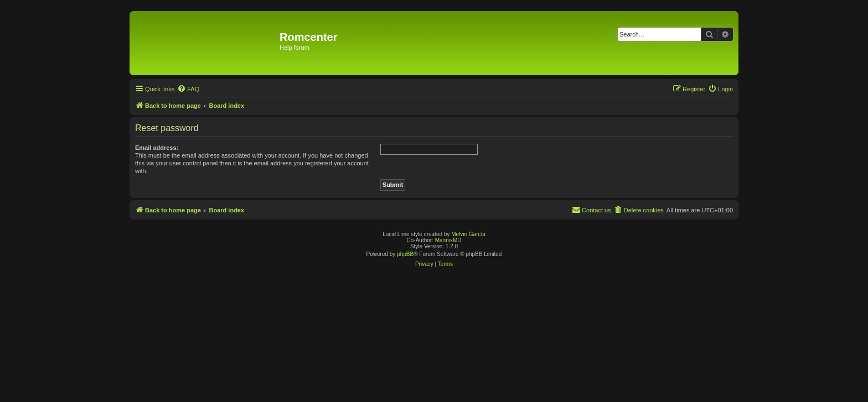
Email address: (157, 148)
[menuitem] (188, 89)
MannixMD (448, 240)
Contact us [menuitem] (591, 210)
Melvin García (468, 234)
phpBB (405, 254)
